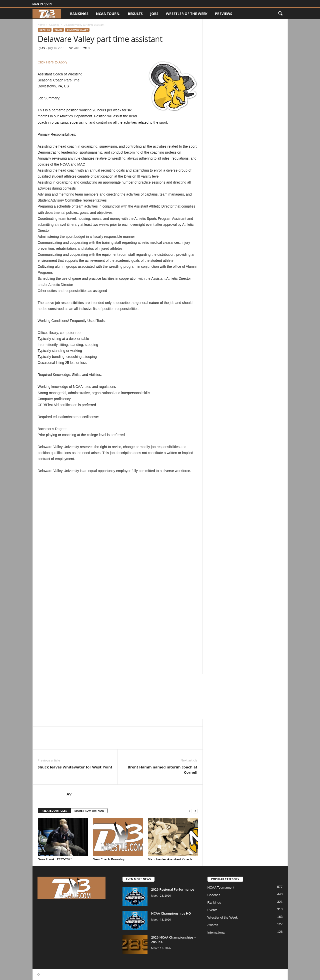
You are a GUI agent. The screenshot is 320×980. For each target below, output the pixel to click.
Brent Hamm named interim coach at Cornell (163, 770)
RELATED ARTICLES (54, 811)
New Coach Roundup (109, 859)
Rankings (79, 14)
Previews (224, 14)
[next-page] (195, 811)
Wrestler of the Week (187, 14)
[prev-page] (189, 811)
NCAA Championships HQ (171, 913)
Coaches (54, 25)
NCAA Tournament (221, 887)
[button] (280, 14)
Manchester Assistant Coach (170, 859)
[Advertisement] (118, 521)
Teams (58, 30)
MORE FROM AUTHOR (89, 811)
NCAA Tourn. (108, 14)
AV (43, 48)
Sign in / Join (42, 4)
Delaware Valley (77, 30)
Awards (213, 925)
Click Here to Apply (52, 62)
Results (135, 14)
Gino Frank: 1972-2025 (55, 859)
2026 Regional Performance (173, 889)
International (216, 932)
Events (212, 910)
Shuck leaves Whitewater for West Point (75, 767)
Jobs (154, 14)
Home (41, 25)
